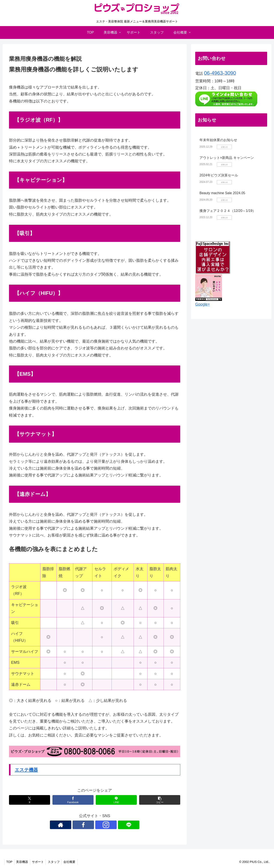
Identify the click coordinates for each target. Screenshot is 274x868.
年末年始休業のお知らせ (218, 140)
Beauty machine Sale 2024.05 (222, 193)
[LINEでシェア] (116, 800)
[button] (160, 800)
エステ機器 (27, 770)
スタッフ (56, 862)
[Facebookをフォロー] (90, 825)
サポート (40, 862)
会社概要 (73, 862)
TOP (10, 862)
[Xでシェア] (30, 800)
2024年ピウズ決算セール (219, 175)
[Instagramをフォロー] (100, 825)
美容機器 (23, 862)
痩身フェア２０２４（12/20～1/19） (228, 211)
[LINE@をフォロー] (109, 825)
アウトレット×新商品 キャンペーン (227, 158)
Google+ (203, 304)
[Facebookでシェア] (73, 800)
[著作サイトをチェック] (80, 825)
